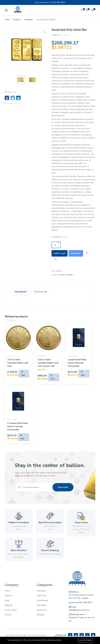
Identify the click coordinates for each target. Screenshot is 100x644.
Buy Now (76, 253)
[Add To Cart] (24, 374)
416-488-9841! (59, 2)
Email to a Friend (12, 104)
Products (17, 20)
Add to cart (60, 253)
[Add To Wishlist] (87, 253)
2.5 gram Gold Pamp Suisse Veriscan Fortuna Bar (18, 426)
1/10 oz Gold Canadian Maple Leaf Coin (18, 363)
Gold (62, 275)
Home (7, 20)
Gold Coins (42, 356)
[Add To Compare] (55, 260)
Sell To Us (11, 356)
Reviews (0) (41, 292)
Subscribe (63, 487)
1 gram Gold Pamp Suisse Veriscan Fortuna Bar (77, 363)
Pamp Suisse (72, 356)
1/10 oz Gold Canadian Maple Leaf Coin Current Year (48, 363)
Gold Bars (29, 20)
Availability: (56, 237)
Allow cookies (85, 640)
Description (21, 292)
